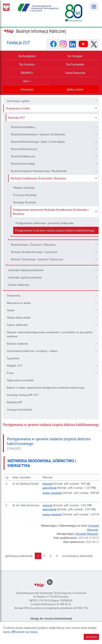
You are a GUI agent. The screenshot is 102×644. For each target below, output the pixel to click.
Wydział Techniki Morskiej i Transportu (54, 252)
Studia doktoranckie (52, 318)
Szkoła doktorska (19, 285)
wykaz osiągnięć (52, 493)
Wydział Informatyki (54, 164)
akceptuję (91, 637)
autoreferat (49, 488)
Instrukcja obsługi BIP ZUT (23, 395)
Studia (52, 310)
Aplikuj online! (75, 89)
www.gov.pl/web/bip (20, 410)
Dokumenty (52, 296)
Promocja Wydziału (25, 195)
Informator (27, 89)
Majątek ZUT (52, 366)
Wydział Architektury (54, 127)
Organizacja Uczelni (51, 108)
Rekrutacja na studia (52, 303)
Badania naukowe (52, 344)
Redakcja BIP (15, 402)
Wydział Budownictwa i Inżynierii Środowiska (54, 134)
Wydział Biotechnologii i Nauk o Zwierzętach (54, 142)
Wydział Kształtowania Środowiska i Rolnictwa (54, 178)
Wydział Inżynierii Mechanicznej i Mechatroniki (54, 171)
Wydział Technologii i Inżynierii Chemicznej (54, 259)
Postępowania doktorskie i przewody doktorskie (45, 223)
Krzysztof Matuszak (87, 534)
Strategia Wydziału (25, 202)
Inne (27, 81)
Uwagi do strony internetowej (51, 618)
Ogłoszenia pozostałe (20, 380)
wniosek (47, 484)
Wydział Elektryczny (54, 156)
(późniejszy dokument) (20, 556)
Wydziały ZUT (52, 118)
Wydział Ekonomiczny (54, 149)
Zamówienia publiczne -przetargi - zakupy (52, 351)
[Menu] (94, 7)
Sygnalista (13, 358)
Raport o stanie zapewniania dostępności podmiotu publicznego (46, 388)
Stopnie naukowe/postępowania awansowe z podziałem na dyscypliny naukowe (50, 334)
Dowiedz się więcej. (26, 632)
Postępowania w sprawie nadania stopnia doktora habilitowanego (55, 230)
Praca (52, 373)
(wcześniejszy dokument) (79, 556)
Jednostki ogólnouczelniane (53, 277)
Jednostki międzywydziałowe (53, 270)
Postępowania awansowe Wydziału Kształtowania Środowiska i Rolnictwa (55, 212)
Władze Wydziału (24, 188)
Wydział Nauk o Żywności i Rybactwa (54, 245)
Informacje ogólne (52, 101)
